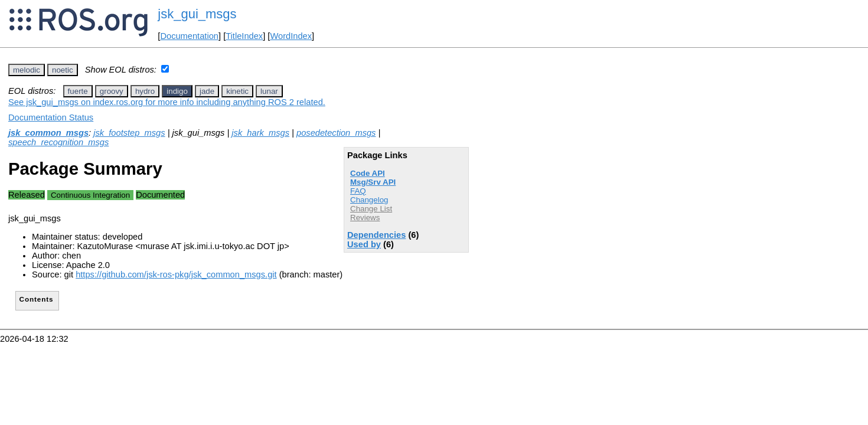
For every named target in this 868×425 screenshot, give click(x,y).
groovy (112, 91)
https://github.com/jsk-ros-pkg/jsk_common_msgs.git (176, 274)
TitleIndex (244, 36)
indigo (177, 91)
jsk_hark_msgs (260, 133)
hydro (145, 91)
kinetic (237, 91)
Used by (364, 244)
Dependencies (376, 235)
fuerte (78, 91)
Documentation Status (51, 117)
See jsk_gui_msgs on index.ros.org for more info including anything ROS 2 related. (167, 102)
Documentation (189, 36)
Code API (368, 173)
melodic (27, 70)
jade (207, 91)
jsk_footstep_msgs (129, 133)
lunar (269, 91)
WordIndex (291, 36)
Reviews (365, 218)
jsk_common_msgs (48, 133)
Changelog (369, 200)
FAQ (358, 191)
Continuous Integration (90, 195)
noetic (63, 70)
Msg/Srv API (373, 182)
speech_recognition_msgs (58, 142)
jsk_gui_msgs (197, 14)
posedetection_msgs (336, 133)
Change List (371, 209)
